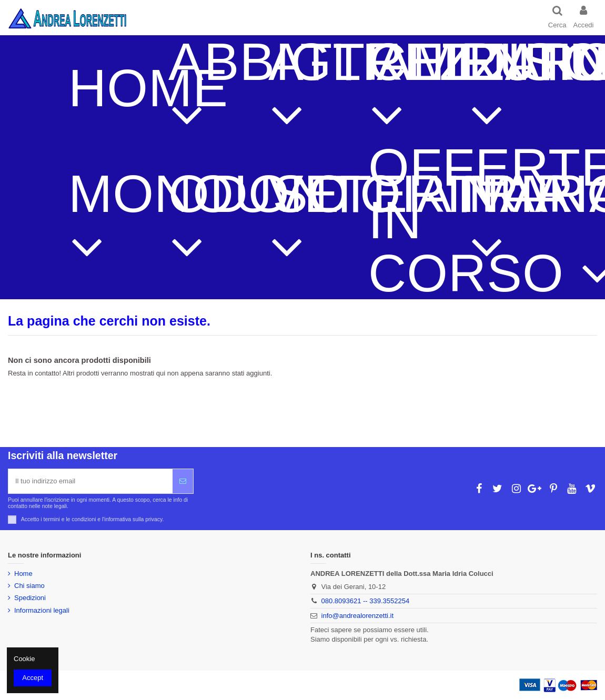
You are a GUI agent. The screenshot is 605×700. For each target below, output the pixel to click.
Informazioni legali (42, 610)
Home (23, 574)
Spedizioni (30, 598)
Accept (33, 678)
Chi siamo (29, 586)
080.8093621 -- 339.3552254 (366, 601)
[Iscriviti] (183, 481)
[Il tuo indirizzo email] (90, 481)
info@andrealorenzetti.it (358, 616)
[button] (203, 88)
